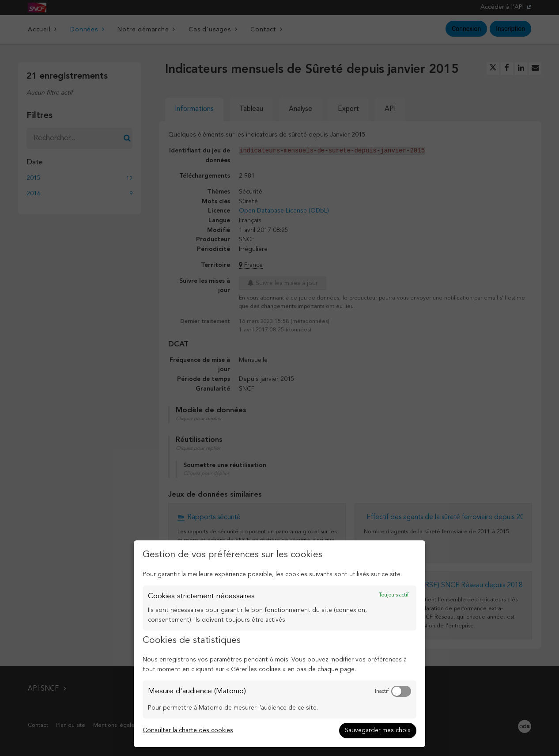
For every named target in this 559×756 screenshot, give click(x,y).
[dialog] (279, 644)
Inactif (382, 691)
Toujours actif (394, 595)
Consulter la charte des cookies (188, 730)
